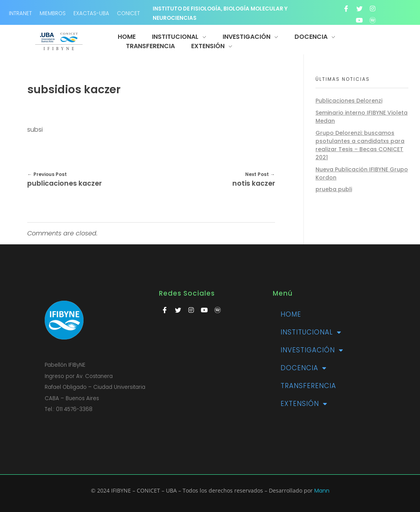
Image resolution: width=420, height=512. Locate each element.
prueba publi (334, 189)
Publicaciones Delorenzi (349, 101)
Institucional (311, 332)
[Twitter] (359, 9)
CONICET (128, 13)
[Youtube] (359, 20)
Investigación (312, 350)
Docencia (304, 368)
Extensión (304, 404)
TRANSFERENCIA (308, 386)
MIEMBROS (53, 13)
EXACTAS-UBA (91, 13)
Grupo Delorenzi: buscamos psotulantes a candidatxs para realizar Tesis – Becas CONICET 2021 (360, 145)
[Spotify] (373, 20)
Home (291, 314)
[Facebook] (346, 9)
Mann (322, 491)
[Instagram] (373, 9)
